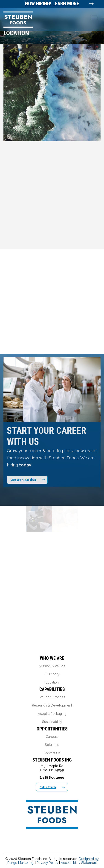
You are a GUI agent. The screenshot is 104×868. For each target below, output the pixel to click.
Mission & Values (52, 666)
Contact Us (52, 753)
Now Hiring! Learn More (52, 4)
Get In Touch (52, 787)
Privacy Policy (47, 863)
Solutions (52, 745)
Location (52, 682)
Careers (52, 737)
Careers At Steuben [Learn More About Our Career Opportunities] (28, 480)
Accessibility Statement (79, 863)
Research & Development (52, 705)
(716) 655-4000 (52, 777)
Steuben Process (52, 697)
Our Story (52, 674)
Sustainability (52, 722)
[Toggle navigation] (94, 17)
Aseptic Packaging (52, 714)
